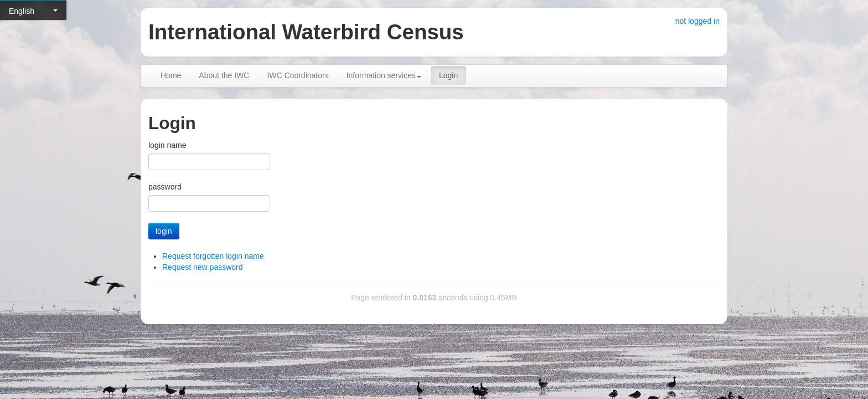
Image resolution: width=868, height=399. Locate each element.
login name (167, 145)
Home (171, 75)
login (164, 231)
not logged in (697, 21)
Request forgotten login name (213, 256)
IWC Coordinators (298, 75)
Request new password (203, 267)
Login (448, 75)
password (165, 187)
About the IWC (224, 75)
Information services (384, 75)
